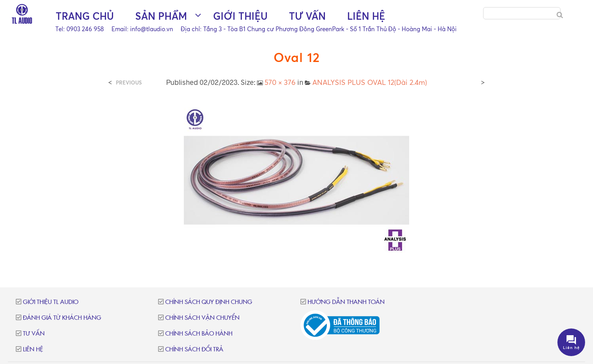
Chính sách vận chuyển (202, 318)
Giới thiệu (240, 16)
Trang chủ (85, 16)
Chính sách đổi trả (194, 350)
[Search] (560, 15)
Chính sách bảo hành (199, 334)
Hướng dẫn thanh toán (346, 302)
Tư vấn (307, 16)
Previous (129, 83)
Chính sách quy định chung (209, 302)
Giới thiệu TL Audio (51, 302)
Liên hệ (366, 16)
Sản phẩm (161, 16)
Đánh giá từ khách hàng (62, 318)
